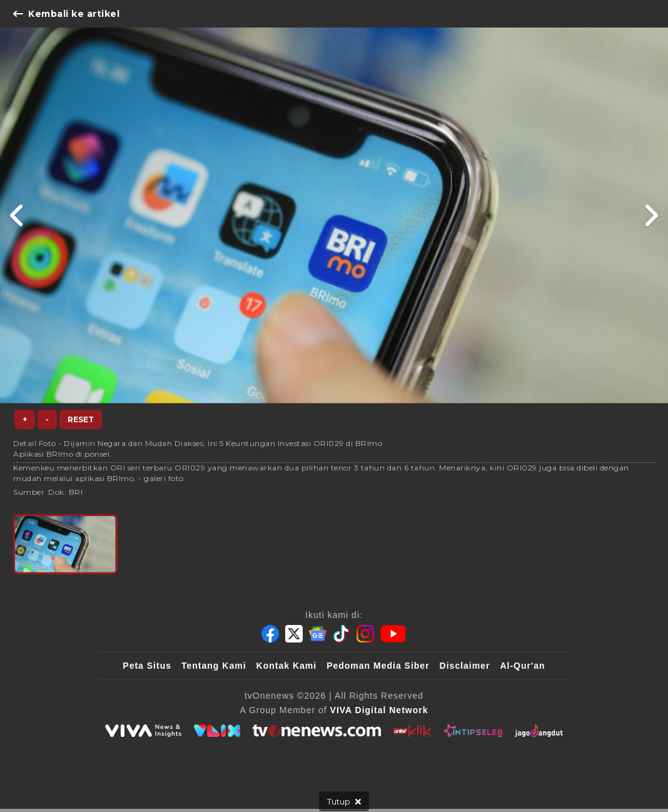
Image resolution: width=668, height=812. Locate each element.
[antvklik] (412, 731)
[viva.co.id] (143, 731)
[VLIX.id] (217, 731)
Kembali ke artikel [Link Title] (66, 14)
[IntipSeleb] (473, 731)
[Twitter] (294, 634)
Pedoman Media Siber (378, 666)
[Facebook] (270, 634)
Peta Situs (147, 666)
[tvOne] (317, 731)
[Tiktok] (342, 634)
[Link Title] (17, 216)
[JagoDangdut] (539, 731)
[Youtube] (393, 634)
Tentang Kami (214, 666)
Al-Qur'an (522, 666)
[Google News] (318, 634)
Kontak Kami (287, 666)
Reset (81, 419)
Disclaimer (465, 666)
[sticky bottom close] (344, 801)
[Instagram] (365, 634)
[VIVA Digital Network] (379, 710)
